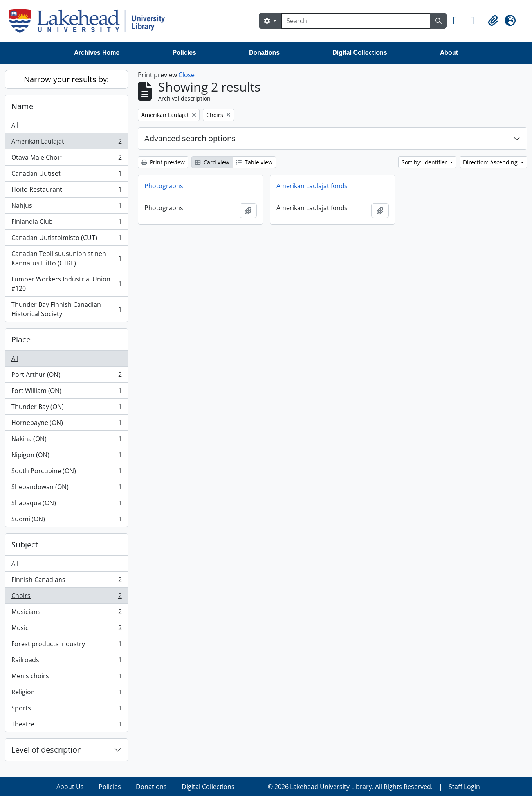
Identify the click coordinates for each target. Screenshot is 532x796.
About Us (70, 787)
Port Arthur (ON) (66, 376)
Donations (264, 53)
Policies (184, 53)
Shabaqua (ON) (66, 505)
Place (21, 339)
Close (187, 75)
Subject (25, 545)
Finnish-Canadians (66, 581)
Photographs (164, 186)
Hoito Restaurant (66, 191)
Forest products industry (66, 646)
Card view (212, 162)
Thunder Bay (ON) (66, 408)
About (449, 53)
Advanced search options (190, 138)
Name (22, 106)
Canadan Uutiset (66, 175)
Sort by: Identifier (425, 162)
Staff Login (464, 787)
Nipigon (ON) (66, 457)
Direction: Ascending (491, 162)
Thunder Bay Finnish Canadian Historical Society (66, 309)
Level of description (47, 750)
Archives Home (97, 53)
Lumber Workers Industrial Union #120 (66, 284)
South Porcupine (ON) (66, 473)
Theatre (66, 726)
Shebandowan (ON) (66, 489)
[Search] (356, 21)
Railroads (66, 662)
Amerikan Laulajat (66, 143)
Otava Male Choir (66, 159)
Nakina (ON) (66, 440)
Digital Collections (360, 53)
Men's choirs (66, 678)
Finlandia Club (66, 223)
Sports (66, 710)
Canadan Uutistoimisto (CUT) (66, 239)
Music (66, 629)
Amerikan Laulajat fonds (312, 186)
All (15, 125)
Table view (254, 162)
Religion (66, 694)
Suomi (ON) (66, 520)
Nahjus (66, 207)
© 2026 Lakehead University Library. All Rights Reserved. (350, 787)
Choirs (66, 597)
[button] (458, 21)
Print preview (163, 162)
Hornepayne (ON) (66, 424)
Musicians (66, 613)
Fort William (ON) (66, 392)
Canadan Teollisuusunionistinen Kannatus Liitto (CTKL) (66, 258)
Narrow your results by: (66, 79)
